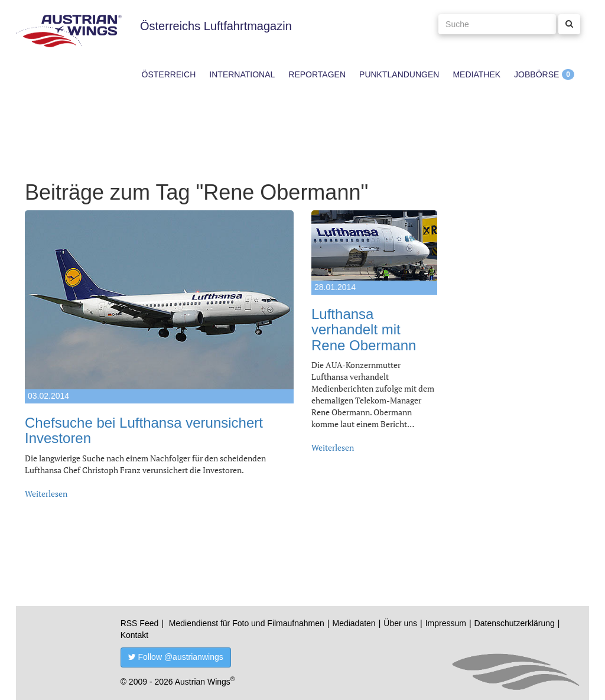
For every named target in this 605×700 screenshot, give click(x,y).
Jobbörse (536, 74)
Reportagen (317, 74)
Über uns (400, 623)
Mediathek (476, 74)
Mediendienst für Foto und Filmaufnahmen (247, 623)
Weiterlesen (46, 494)
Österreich (169, 74)
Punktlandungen (399, 74)
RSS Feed (140, 623)
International (242, 74)
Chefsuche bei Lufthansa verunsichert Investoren (144, 430)
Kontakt (134, 635)
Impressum (446, 623)
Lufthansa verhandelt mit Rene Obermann (364, 330)
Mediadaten (354, 623)
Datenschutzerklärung (515, 623)
